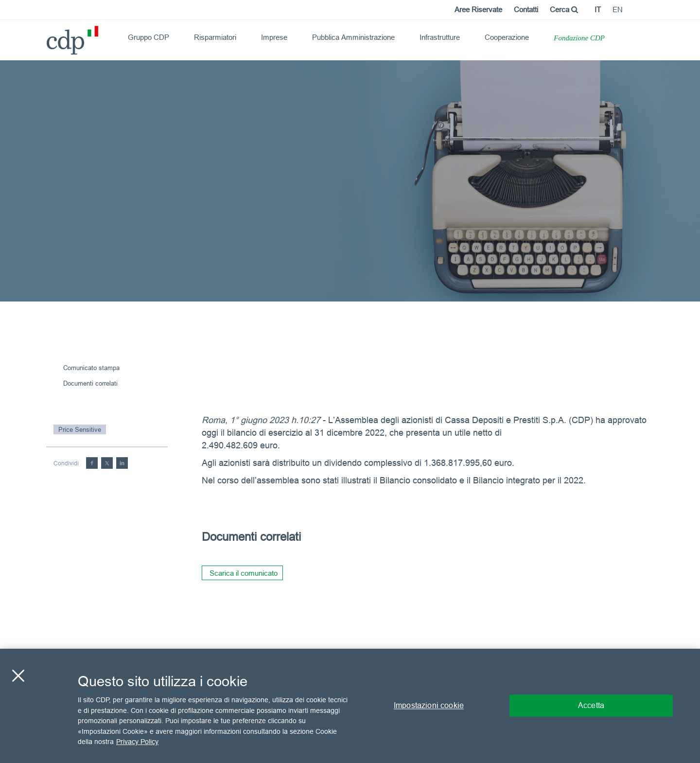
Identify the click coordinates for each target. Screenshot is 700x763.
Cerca (564, 9)
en (618, 9)
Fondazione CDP (579, 38)
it (598, 9)
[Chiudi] (18, 676)
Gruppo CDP (149, 37)
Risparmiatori (215, 37)
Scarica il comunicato (244, 573)
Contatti (526, 9)
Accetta (591, 706)
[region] (350, 706)
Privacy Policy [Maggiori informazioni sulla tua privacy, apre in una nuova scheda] (137, 742)
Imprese (274, 37)
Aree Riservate (478, 9)
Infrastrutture (440, 37)
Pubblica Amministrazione (353, 37)
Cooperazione (507, 37)
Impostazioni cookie (429, 706)
